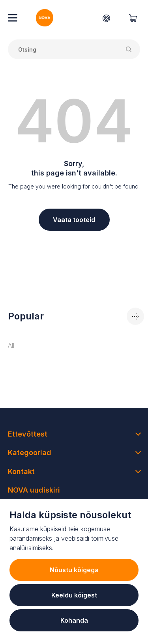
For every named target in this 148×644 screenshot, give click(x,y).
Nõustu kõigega (74, 570)
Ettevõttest (28, 434)
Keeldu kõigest (74, 595)
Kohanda (74, 620)
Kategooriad (30, 453)
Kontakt (21, 471)
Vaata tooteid (74, 220)
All (11, 345)
